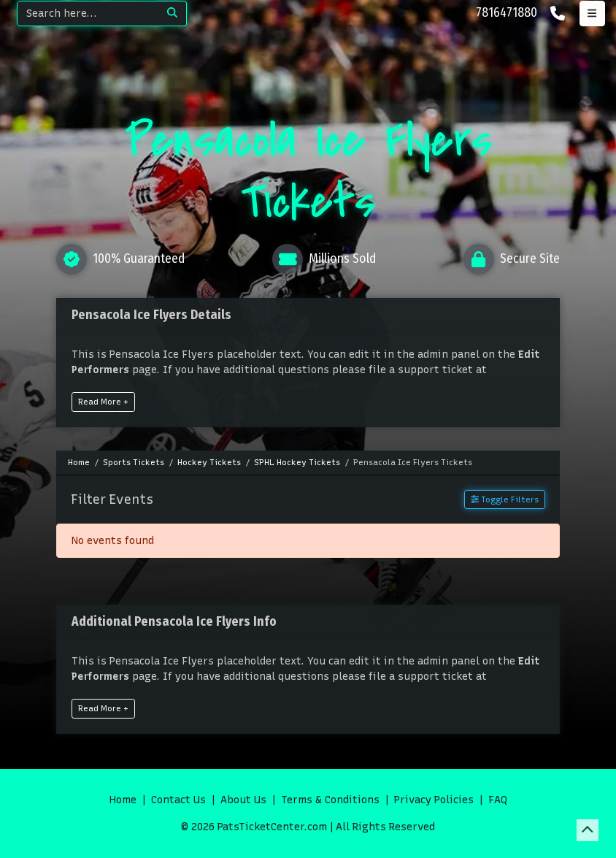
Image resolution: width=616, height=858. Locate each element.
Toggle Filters (505, 499)
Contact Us (178, 800)
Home (123, 800)
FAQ (498, 800)
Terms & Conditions (330, 800)
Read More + (103, 402)
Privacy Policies (434, 800)
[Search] (88, 14)
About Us (243, 800)
